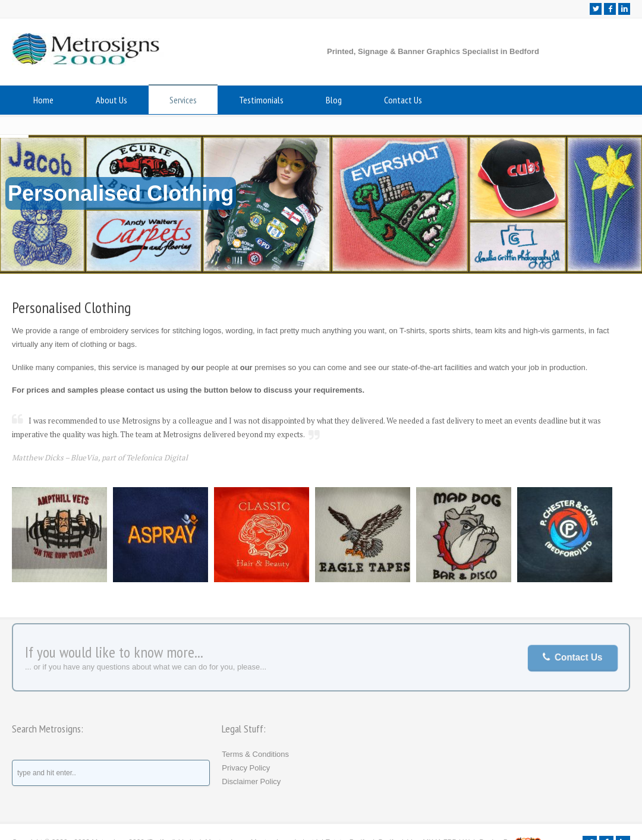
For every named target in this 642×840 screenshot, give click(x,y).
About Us (111, 100)
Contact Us (403, 100)
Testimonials (261, 100)
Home (43, 100)
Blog (334, 100)
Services (183, 100)
